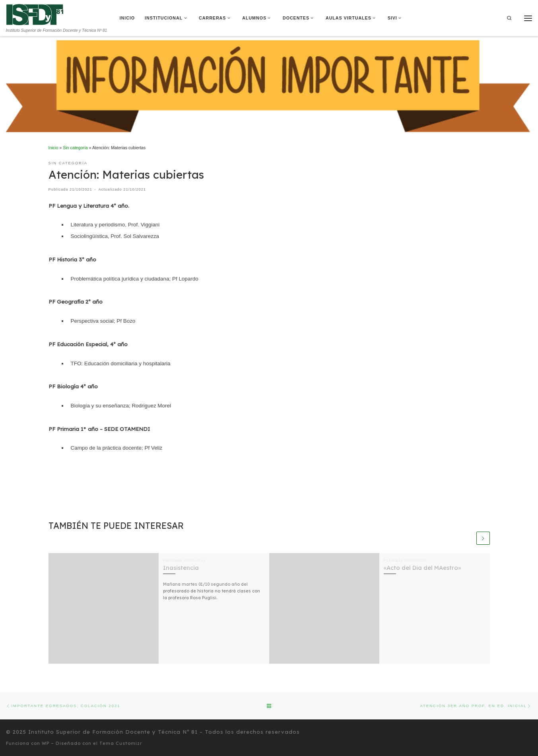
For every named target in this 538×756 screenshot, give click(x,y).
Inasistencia (181, 568)
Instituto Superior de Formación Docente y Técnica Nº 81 (113, 732)
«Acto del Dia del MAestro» (422, 568)
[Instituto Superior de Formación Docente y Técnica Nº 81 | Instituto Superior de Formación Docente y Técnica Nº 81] (35, 14)
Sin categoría (75, 148)
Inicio (53, 148)
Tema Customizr (121, 743)
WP (46, 743)
